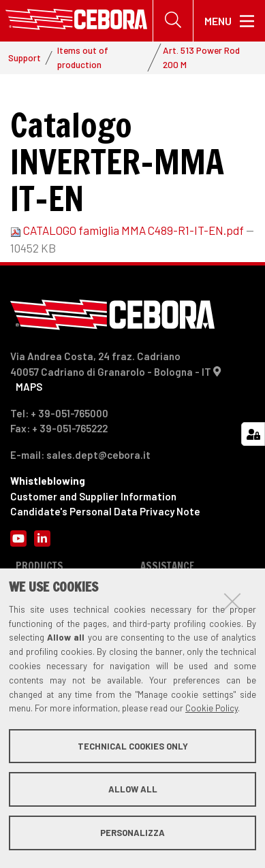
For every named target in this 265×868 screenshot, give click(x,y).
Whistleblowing (48, 481)
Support (25, 58)
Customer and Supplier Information (93, 496)
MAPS (29, 387)
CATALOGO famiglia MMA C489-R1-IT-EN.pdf (128, 230)
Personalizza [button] (132, 833)
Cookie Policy (212, 708)
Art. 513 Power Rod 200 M (201, 57)
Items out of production (83, 57)
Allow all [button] (133, 789)
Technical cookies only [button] (133, 746)
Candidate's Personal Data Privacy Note (105, 511)
